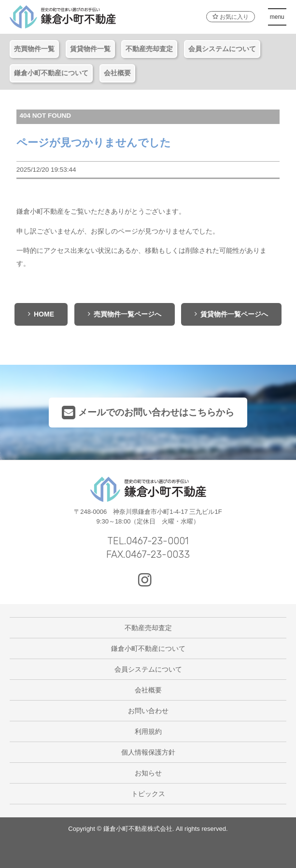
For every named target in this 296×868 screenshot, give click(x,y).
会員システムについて (222, 49)
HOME (41, 314)
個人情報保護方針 (148, 752)
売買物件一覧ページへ (125, 314)
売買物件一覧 (34, 49)
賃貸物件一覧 (90, 49)
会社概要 (117, 73)
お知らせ (148, 773)
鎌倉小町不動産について (51, 73)
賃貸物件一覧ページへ (231, 314)
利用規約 (148, 731)
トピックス (148, 794)
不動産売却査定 (149, 49)
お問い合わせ (148, 711)
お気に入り (230, 17)
